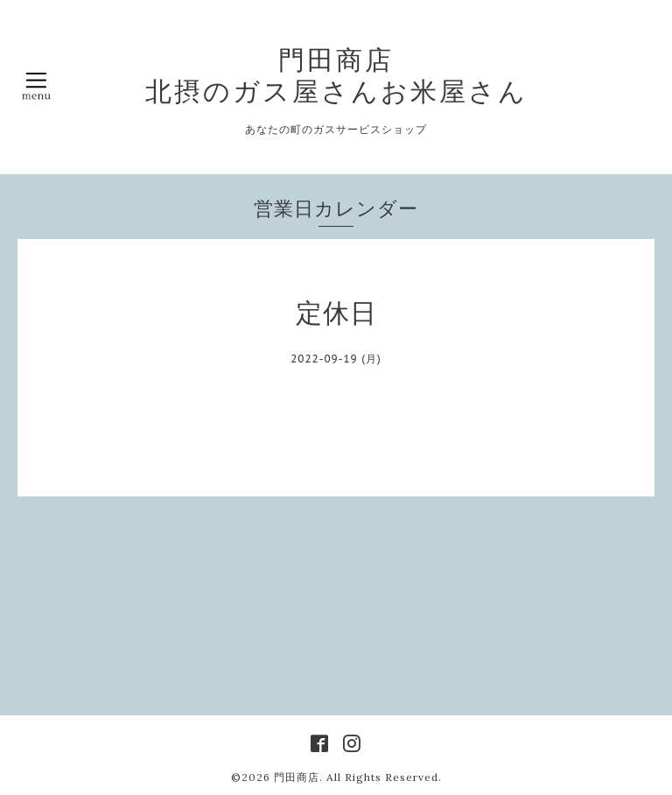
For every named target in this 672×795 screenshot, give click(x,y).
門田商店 (297, 777)
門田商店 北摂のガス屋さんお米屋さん (336, 75)
